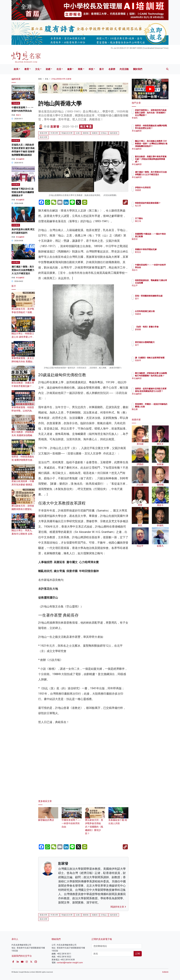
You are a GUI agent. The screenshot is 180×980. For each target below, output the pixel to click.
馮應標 (154, 190)
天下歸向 (155, 218)
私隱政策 (165, 972)
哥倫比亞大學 (67, 133)
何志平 (154, 288)
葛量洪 (95, 133)
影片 (102, 69)
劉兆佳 (154, 255)
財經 (48, 69)
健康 (69, 69)
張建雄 (154, 316)
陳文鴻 (154, 221)
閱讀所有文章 (118, 907)
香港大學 (43, 133)
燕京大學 (43, 137)
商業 (80, 69)
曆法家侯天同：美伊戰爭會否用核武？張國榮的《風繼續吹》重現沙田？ (95, 823)
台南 (78, 133)
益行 (153, 301)
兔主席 (154, 208)
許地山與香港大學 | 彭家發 (61, 79)
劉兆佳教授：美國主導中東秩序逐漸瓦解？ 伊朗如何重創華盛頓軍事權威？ (159, 162)
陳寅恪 (86, 133)
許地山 (104, 133)
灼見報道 (16, 141)
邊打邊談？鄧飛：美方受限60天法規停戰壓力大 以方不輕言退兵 (23, 270)
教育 (27, 69)
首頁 (40, 79)
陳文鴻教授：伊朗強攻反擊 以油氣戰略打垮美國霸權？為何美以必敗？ (159, 378)
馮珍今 (18, 115)
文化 (37, 69)
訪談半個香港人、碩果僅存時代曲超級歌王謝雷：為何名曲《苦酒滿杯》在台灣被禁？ (159, 115)
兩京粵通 (86, 127)
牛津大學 (54, 133)
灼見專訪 (16, 262)
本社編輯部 (20, 159)
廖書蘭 (154, 332)
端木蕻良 (114, 133)
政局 (16, 69)
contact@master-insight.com (70, 963)
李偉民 (154, 118)
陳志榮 (154, 412)
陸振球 (154, 363)
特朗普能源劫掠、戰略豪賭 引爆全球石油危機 (159, 283)
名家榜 (112, 69)
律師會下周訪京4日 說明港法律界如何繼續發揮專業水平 (23, 192)
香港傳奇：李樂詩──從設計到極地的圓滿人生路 (159, 407)
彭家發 (55, 127)
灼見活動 (124, 69)
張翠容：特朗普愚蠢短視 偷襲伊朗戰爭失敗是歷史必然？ (23, 460)
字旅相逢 (16, 103)
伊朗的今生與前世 (159, 187)
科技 (91, 69)
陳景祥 (154, 242)
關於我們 (138, 69)
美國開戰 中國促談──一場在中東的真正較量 (159, 236)
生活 (59, 69)
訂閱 (138, 954)
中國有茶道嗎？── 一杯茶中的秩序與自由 (72, 820)
